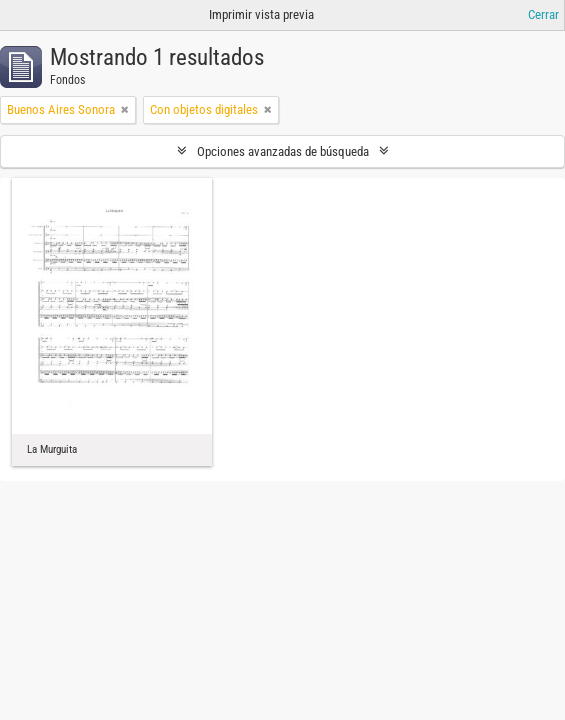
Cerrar (543, 14)
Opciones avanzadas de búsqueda (283, 151)
